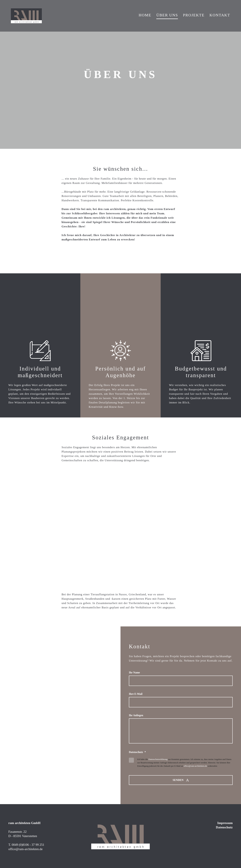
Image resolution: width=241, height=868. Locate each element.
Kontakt (220, 15)
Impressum (225, 823)
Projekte (194, 15)
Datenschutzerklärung (158, 759)
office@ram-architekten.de (195, 766)
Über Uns (167, 15)
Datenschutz (224, 827)
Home (145, 15)
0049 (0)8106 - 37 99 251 (28, 845)
